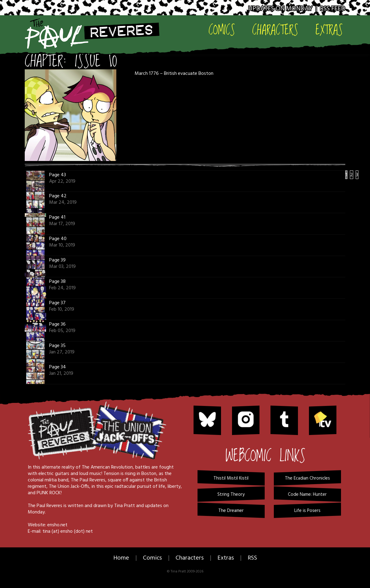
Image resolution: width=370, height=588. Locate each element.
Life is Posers (307, 511)
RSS (252, 558)
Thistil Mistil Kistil (231, 478)
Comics (222, 29)
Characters (275, 29)
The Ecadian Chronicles (307, 478)
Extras (329, 29)
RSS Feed (333, 9)
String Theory (231, 495)
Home (121, 558)
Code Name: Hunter (307, 495)
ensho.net (57, 525)
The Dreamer (231, 511)
